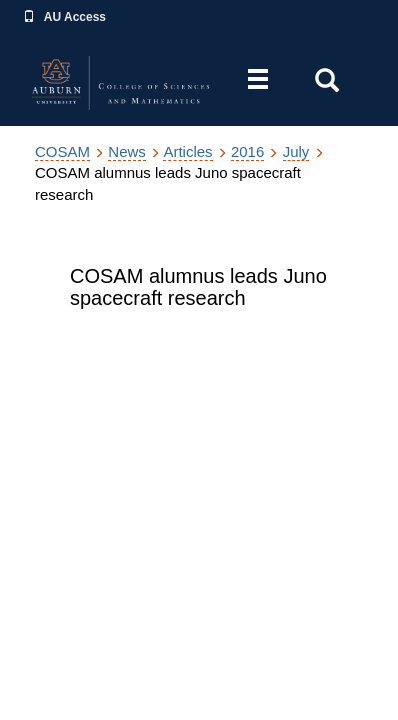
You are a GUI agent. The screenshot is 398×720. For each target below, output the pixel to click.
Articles (187, 151)
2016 (247, 151)
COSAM (62, 151)
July (296, 151)
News (127, 151)
